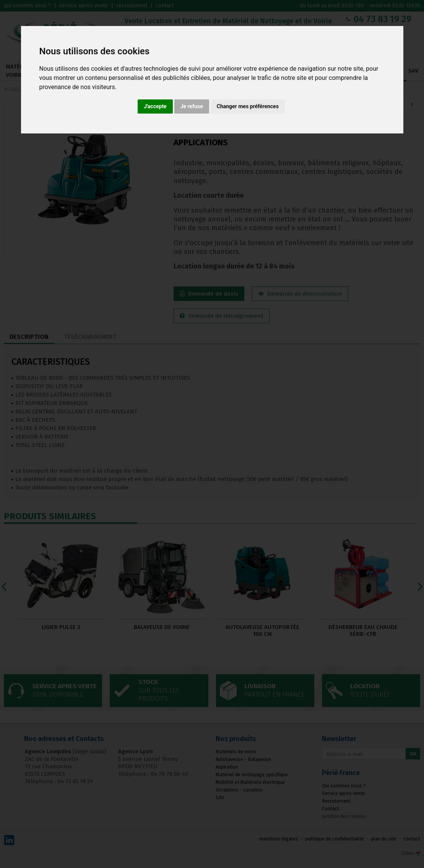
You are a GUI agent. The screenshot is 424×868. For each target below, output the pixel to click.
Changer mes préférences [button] (248, 106)
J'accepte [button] (155, 106)
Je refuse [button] (192, 106)
